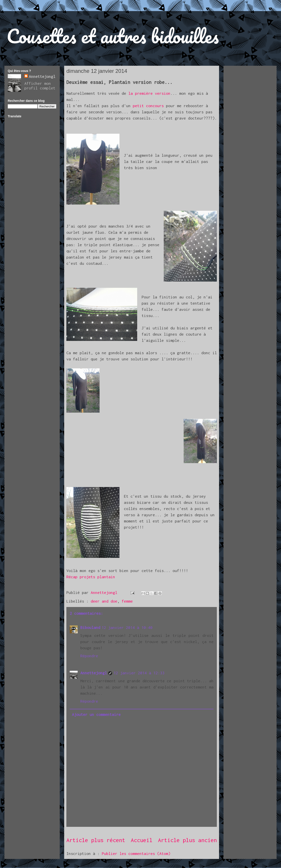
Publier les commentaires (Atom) (136, 854)
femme (127, 601)
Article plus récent (96, 840)
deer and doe (104, 601)
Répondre (89, 656)
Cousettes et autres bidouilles (113, 36)
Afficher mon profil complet (40, 86)
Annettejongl (94, 673)
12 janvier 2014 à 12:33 (139, 673)
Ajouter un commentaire (96, 714)
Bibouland (90, 627)
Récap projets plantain (91, 577)
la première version (149, 93)
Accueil (142, 840)
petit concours (149, 106)
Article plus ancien (187, 840)
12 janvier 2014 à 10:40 (127, 627)
